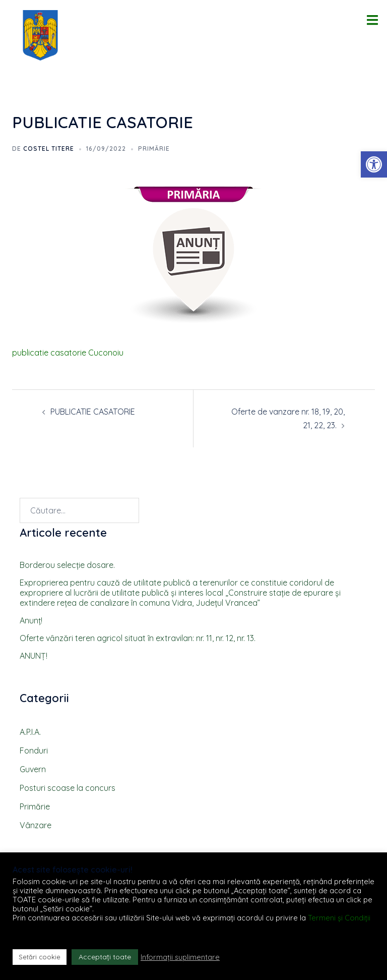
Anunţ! (31, 620)
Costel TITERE (49, 149)
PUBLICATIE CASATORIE (93, 412)
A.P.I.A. (30, 732)
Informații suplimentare (180, 957)
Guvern (33, 769)
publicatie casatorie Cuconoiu (68, 353)
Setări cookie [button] (40, 957)
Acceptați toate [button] (105, 957)
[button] (374, 164)
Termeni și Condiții (339, 918)
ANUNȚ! (34, 656)
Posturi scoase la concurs (68, 788)
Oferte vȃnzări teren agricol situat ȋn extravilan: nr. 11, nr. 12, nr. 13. (138, 638)
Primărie (154, 149)
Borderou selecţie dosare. (67, 565)
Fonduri (34, 751)
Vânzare (36, 825)
